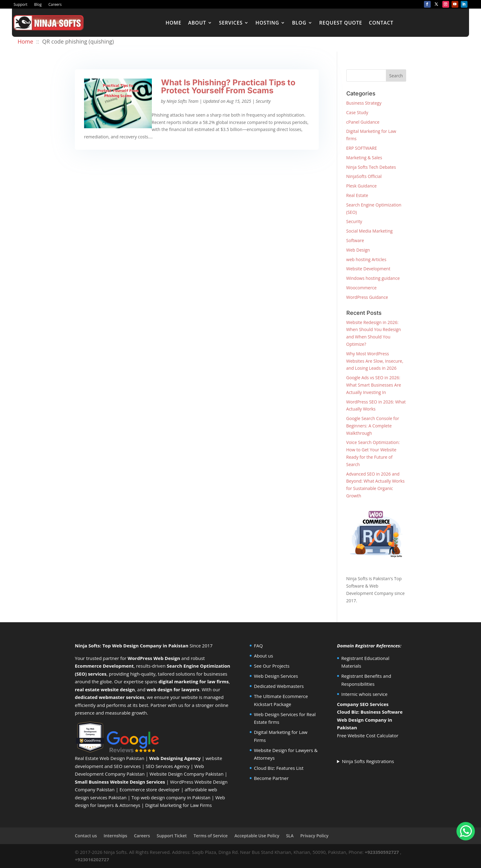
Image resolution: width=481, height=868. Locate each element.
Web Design (358, 250)
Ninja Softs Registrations (368, 761)
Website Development (368, 269)
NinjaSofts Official (364, 176)
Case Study (357, 112)
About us (264, 656)
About (197, 23)
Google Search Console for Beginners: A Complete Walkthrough (373, 426)
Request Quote (341, 23)
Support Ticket (172, 836)
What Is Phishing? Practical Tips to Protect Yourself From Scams (228, 86)
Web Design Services (276, 676)
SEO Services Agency (168, 766)
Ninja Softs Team (183, 101)
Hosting (267, 23)
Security (263, 101)
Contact (381, 23)
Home (174, 23)
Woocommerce (362, 288)
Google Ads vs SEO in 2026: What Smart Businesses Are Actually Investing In (374, 385)
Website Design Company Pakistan (187, 774)
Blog (38, 5)
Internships (115, 836)
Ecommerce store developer (150, 789)
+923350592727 (382, 852)
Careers (55, 5)
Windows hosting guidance (373, 278)
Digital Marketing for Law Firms (178, 805)
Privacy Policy (314, 836)
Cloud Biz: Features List (279, 768)
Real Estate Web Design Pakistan (110, 758)
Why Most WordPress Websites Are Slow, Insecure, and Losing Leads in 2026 (375, 361)
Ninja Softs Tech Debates (371, 167)
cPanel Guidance (363, 122)
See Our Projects (272, 666)
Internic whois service (365, 694)
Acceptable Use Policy (257, 836)
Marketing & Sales (364, 158)
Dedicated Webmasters (279, 686)
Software (355, 240)
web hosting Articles (366, 259)
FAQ (258, 646)
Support (20, 5)
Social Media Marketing (369, 231)
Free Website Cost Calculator (368, 735)
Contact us (86, 836)
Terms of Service (211, 836)
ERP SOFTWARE (362, 148)
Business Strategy (364, 103)
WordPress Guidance (367, 297)
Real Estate (357, 195)
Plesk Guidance (362, 186)
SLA (290, 836)
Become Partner (271, 778)
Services (231, 23)
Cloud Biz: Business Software (370, 712)
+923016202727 (92, 859)
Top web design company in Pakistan (171, 797)
